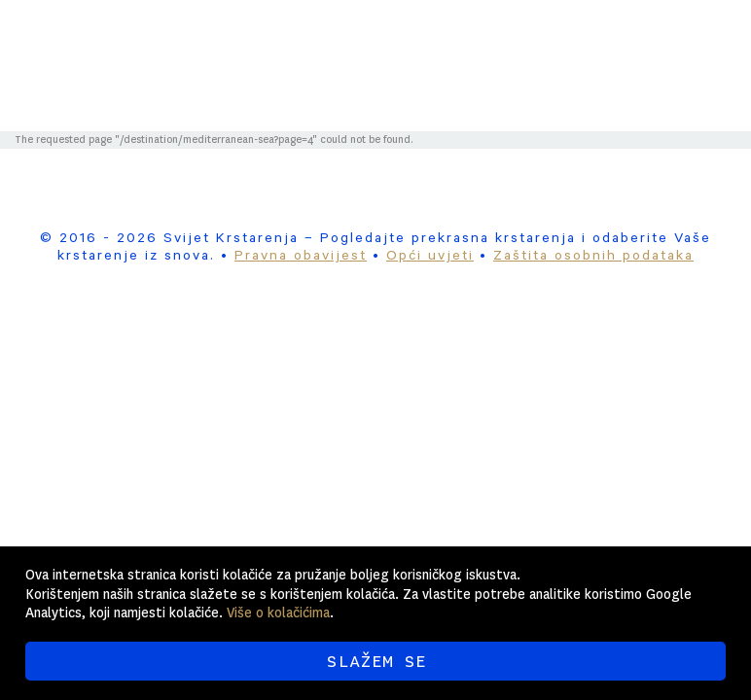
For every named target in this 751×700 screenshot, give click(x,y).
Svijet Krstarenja (426, 41)
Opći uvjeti (430, 258)
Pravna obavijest (301, 258)
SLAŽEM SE (376, 661)
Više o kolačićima (278, 612)
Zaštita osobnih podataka (593, 258)
